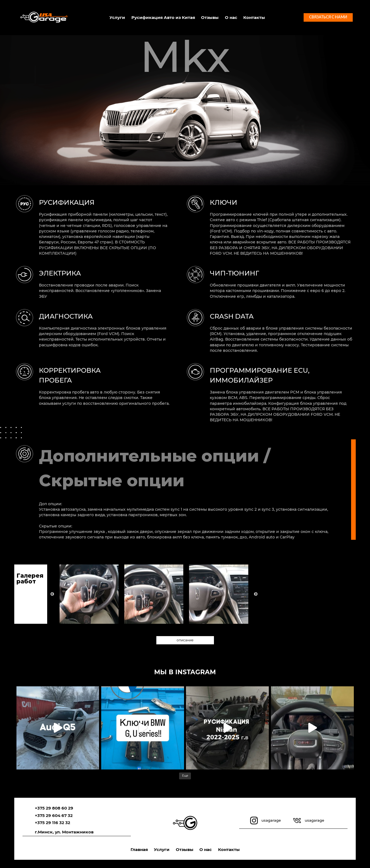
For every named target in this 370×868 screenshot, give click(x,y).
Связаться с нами (328, 17)
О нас (231, 17)
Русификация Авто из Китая (163, 17)
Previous (52, 594)
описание (185, 640)
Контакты (254, 17)
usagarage (271, 820)
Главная (139, 849)
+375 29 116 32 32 (53, 823)
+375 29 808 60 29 (54, 808)
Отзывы (210, 17)
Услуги (117, 17)
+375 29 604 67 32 (54, 815)
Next (256, 594)
